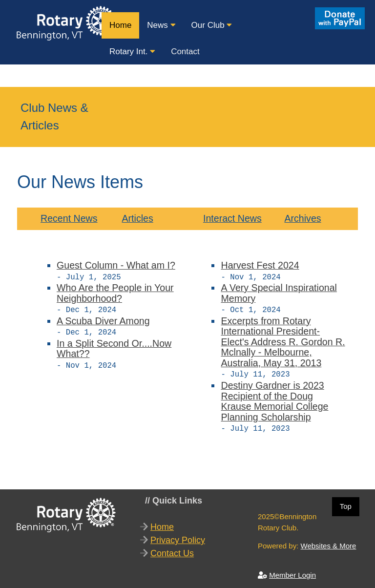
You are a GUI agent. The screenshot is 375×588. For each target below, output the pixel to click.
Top (346, 502)
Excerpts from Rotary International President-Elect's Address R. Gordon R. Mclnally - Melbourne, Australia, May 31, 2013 (283, 340)
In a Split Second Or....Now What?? (114, 346)
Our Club (212, 25)
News (161, 25)
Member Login (292, 571)
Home (120, 25)
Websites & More (329, 542)
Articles (137, 218)
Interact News (232, 218)
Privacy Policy (178, 536)
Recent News (69, 218)
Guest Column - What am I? (116, 265)
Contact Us (172, 549)
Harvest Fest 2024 (260, 265)
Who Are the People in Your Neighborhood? (115, 292)
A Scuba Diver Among (103, 319)
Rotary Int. (132, 52)
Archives (302, 218)
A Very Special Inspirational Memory (279, 292)
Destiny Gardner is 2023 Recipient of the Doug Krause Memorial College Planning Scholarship (274, 398)
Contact (185, 52)
